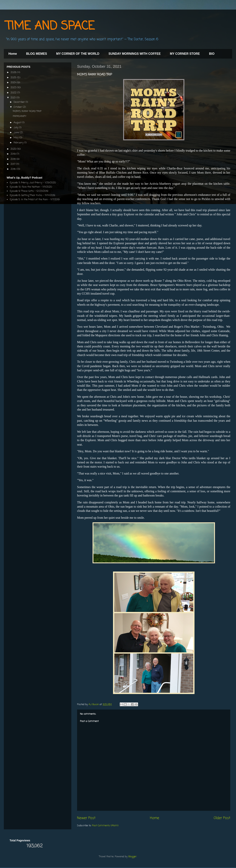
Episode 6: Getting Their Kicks (26, 195)
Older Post (222, 818)
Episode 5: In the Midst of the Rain (29, 200)
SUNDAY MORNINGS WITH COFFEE (135, 54)
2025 (14, 78)
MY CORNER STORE (185, 54)
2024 (14, 83)
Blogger (132, 857)
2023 (14, 88)
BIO (212, 54)
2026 (14, 72)
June (17, 133)
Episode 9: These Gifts (22, 191)
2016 (13, 169)
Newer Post (86, 818)
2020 (14, 149)
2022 (14, 93)
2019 (13, 154)
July (16, 128)
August (18, 123)
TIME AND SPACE (50, 26)
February (19, 143)
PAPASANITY (20, 116)
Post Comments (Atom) (105, 826)
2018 (13, 159)
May (16, 138)
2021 (13, 98)
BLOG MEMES (36, 54)
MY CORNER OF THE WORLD (78, 54)
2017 (13, 164)
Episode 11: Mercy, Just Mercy (26, 183)
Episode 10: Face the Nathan (25, 187)
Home (13, 54)
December (20, 102)
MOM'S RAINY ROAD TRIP (27, 111)
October (18, 107)
